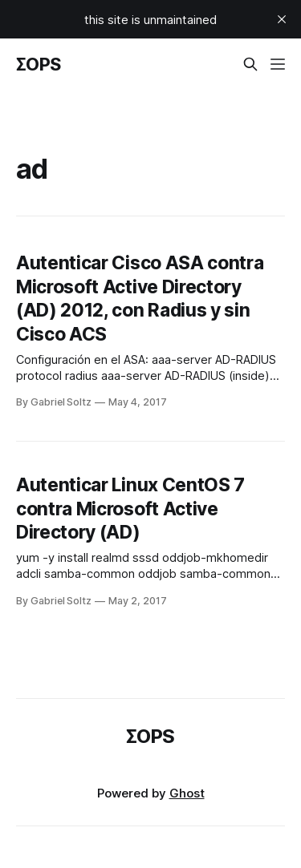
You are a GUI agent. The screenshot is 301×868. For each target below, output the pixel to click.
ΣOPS (39, 64)
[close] (282, 19)
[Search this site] (250, 64)
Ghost (187, 793)
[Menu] (278, 64)
